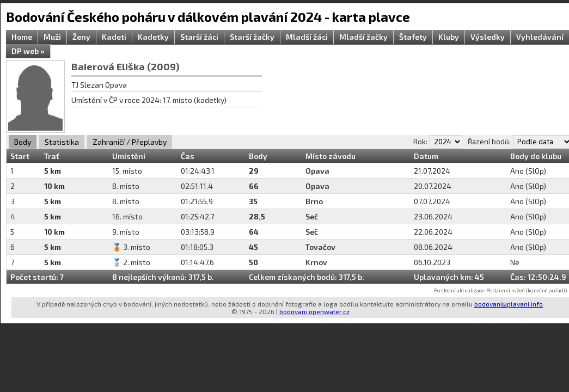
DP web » (28, 51)
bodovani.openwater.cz (314, 311)
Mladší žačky (363, 37)
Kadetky (153, 37)
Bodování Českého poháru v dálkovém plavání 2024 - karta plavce (208, 17)
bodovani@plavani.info (509, 304)
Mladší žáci (307, 37)
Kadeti (114, 37)
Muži (52, 37)
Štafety (413, 37)
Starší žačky (252, 37)
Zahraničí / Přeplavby (130, 142)
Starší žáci (199, 37)
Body (23, 142)
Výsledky (488, 37)
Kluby (449, 37)
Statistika (62, 142)
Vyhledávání (540, 37)
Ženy (81, 37)
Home (22, 37)
